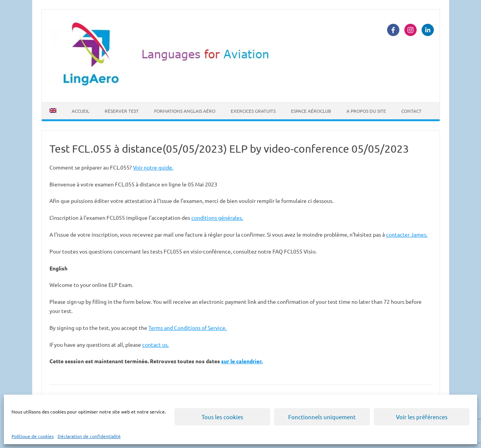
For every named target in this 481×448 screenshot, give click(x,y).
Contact (411, 111)
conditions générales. (217, 217)
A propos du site (366, 111)
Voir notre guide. (153, 167)
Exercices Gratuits (253, 111)
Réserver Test (122, 111)
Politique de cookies (33, 436)
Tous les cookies (222, 417)
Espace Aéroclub (311, 111)
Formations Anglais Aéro (185, 111)
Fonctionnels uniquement (322, 417)
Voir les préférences (422, 417)
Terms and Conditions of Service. (187, 328)
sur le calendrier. (242, 361)
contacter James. (407, 234)
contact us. (155, 344)
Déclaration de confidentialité (89, 436)
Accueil (80, 111)
